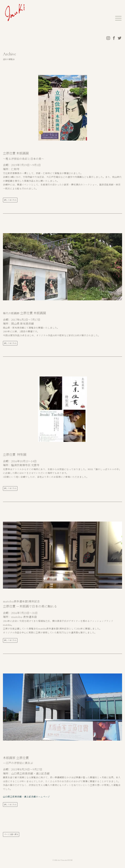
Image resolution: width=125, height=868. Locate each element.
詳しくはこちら (10, 200)
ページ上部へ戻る (11, 834)
